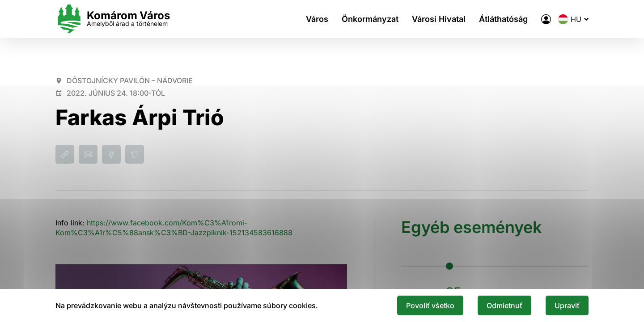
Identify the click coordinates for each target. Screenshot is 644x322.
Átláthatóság (503, 19)
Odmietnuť (504, 305)
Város (317, 19)
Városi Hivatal (439, 19)
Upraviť (567, 305)
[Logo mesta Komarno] (113, 19)
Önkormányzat (370, 19)
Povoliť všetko (430, 305)
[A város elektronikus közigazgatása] (546, 19)
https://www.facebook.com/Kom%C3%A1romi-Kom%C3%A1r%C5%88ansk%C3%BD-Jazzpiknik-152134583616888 (174, 228)
